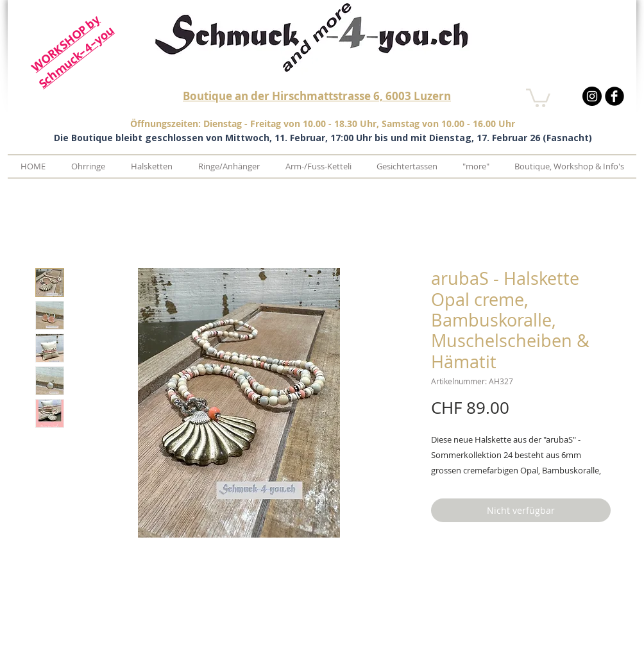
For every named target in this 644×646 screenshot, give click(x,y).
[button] (538, 97)
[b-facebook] (614, 96)
